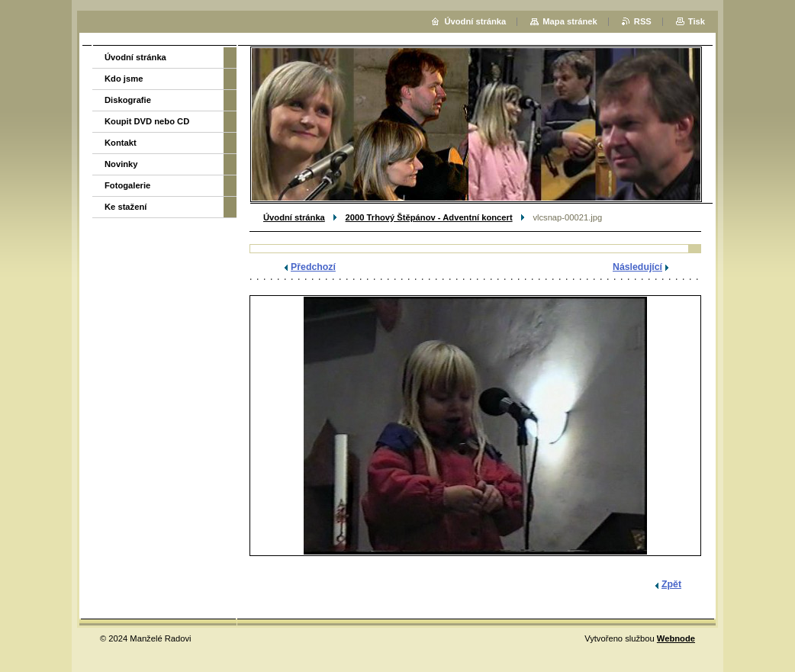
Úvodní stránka (294, 217)
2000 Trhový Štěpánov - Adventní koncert (429, 217)
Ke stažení (126, 207)
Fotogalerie (127, 185)
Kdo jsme (124, 79)
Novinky (121, 164)
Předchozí (313, 267)
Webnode (676, 638)
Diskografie (128, 100)
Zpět (671, 584)
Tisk (697, 21)
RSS (643, 21)
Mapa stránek (570, 21)
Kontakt (121, 143)
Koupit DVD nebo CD (147, 121)
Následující (637, 267)
